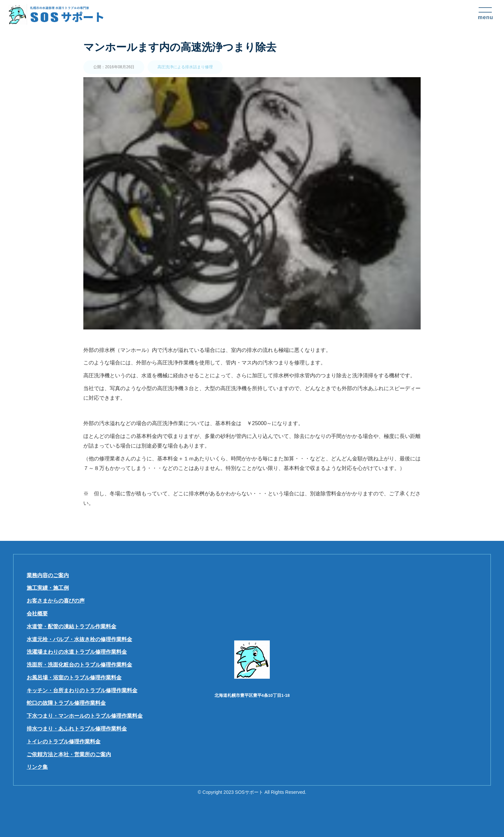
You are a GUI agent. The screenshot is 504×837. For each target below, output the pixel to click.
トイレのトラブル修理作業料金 (64, 742)
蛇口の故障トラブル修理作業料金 (66, 703)
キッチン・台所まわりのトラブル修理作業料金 (82, 690)
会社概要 (37, 614)
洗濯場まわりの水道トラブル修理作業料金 (77, 652)
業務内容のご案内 (48, 575)
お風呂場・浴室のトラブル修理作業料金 (74, 678)
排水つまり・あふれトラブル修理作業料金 (77, 729)
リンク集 (37, 767)
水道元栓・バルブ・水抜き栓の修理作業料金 (79, 639)
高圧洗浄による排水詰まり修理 (185, 67)
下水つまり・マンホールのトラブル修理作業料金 (85, 716)
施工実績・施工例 (48, 588)
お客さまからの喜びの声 (56, 601)
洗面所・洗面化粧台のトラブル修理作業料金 (79, 665)
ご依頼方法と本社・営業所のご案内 (69, 754)
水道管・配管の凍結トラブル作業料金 (71, 626)
